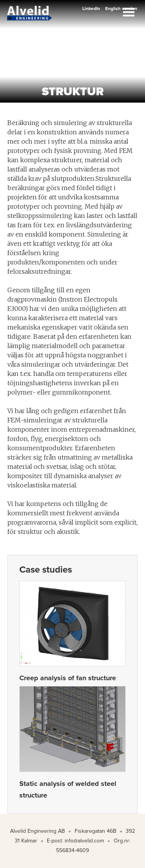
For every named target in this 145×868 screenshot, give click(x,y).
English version (121, 9)
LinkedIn (91, 9)
